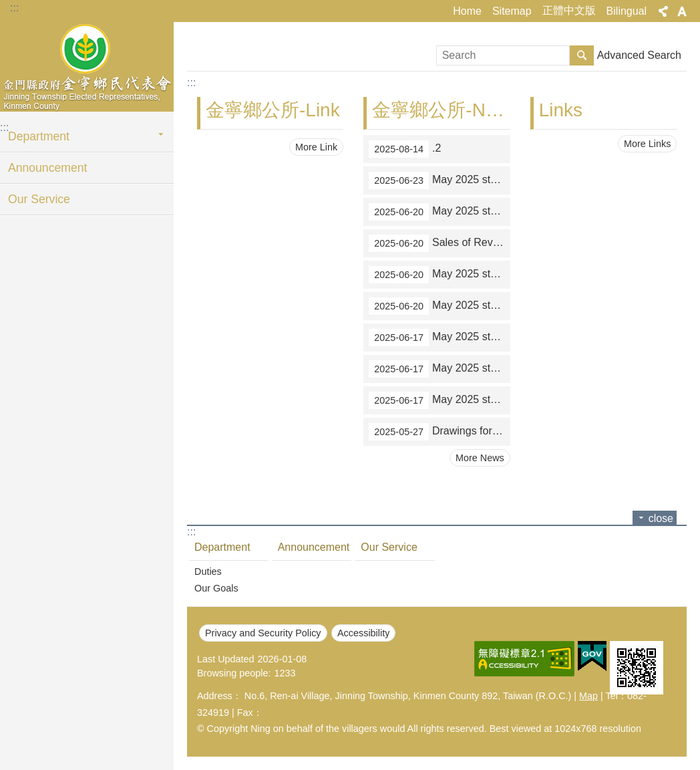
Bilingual (627, 11)
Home (467, 11)
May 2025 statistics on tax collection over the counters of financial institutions (439, 212)
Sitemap (512, 11)
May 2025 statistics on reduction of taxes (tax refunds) (439, 306)
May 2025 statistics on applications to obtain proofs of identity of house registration (439, 369)
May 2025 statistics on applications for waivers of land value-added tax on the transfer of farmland (439, 275)
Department (39, 136)
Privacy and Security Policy (263, 633)
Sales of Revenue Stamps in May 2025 (439, 243)
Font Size (682, 11)
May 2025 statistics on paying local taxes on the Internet (439, 400)
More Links (647, 144)
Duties (208, 571)
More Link (316, 147)
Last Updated (226, 659)
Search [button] (582, 55)
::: (14, 8)
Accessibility (363, 633)
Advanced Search (639, 55)
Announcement (47, 168)
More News (480, 458)
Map (588, 696)
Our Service (39, 199)
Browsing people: (234, 673)
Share (663, 11)
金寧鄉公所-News (445, 110)
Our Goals (216, 588)
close (661, 518)
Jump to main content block (7, 7)
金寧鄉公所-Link (273, 110)
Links (561, 110)
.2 (405, 149)
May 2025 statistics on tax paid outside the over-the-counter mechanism (439, 180)
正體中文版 (569, 10)
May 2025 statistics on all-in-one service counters (439, 338)
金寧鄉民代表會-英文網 (87, 65)
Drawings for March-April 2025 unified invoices (439, 432)
